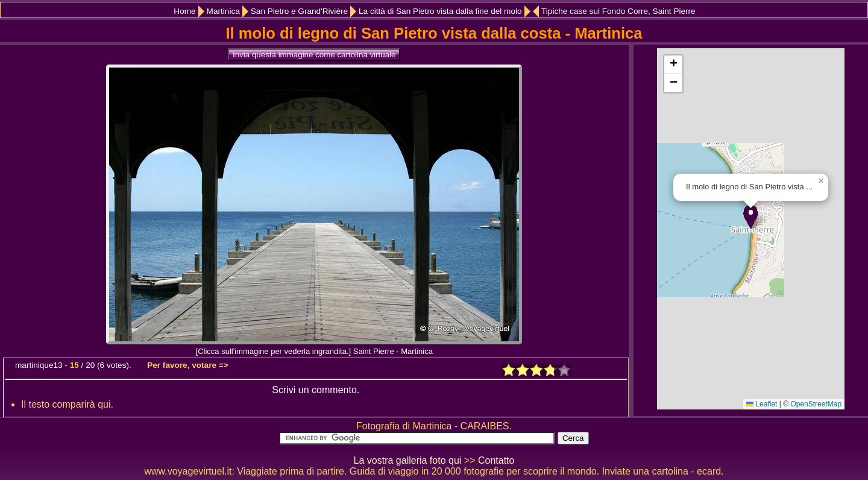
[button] (751, 217)
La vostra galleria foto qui (408, 460)
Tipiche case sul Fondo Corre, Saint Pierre (618, 11)
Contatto (496, 460)
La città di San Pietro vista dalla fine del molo (440, 11)
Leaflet (762, 404)
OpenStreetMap (816, 404)
